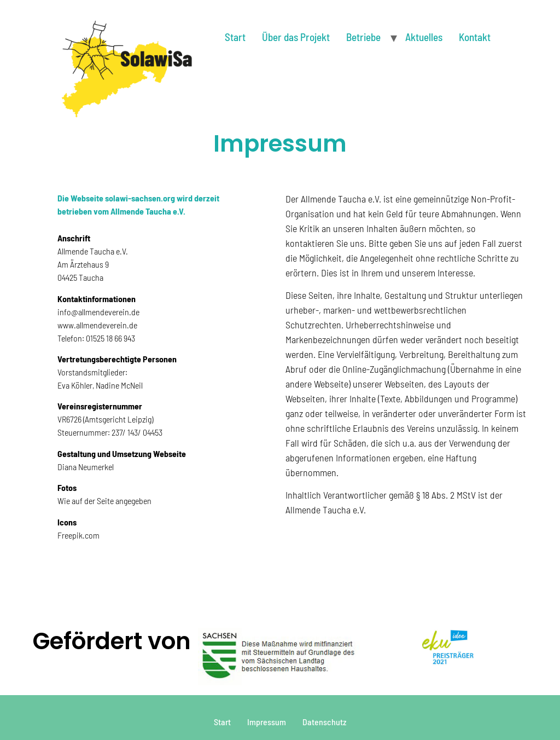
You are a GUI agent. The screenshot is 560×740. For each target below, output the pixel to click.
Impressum (267, 722)
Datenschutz (325, 722)
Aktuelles (424, 37)
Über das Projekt (296, 37)
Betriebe (363, 37)
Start (235, 37)
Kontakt (475, 37)
